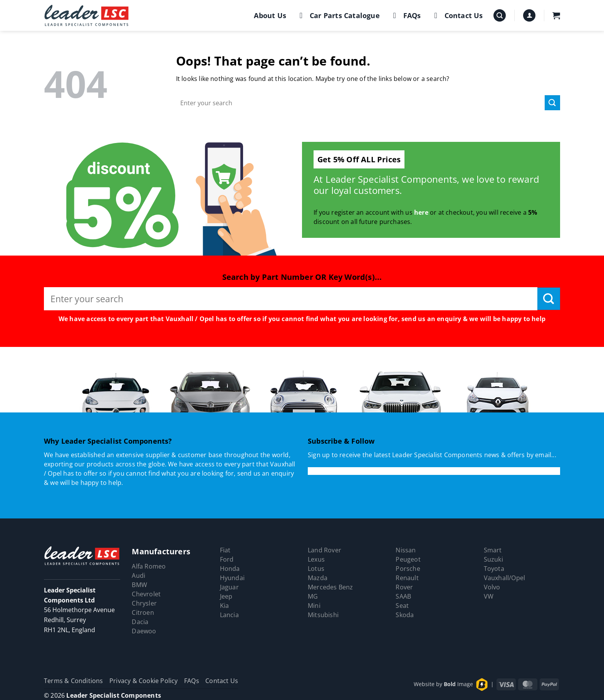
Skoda (405, 615)
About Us (270, 15)
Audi (138, 575)
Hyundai (232, 578)
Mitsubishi (323, 615)
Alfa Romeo (149, 566)
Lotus (316, 569)
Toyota (494, 569)
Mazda (318, 578)
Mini (314, 606)
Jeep (226, 596)
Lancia (229, 615)
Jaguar (229, 587)
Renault (407, 578)
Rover (404, 587)
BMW (139, 585)
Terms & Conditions (74, 681)
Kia (225, 606)
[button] (500, 16)
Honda (230, 569)
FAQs (405, 15)
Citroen (143, 612)
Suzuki (493, 559)
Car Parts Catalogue (338, 15)
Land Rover (325, 550)
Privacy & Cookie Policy (144, 681)
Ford (227, 559)
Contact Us (457, 15)
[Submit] (552, 103)
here (421, 212)
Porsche (408, 569)
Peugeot (408, 559)
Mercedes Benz (331, 587)
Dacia (140, 622)
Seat (402, 606)
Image (458, 684)
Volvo (492, 587)
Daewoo (144, 631)
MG (313, 596)
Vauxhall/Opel (505, 578)
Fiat (225, 550)
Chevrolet (146, 594)
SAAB (403, 596)
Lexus (316, 559)
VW (489, 596)
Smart (493, 550)
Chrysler (144, 603)
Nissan (406, 550)
